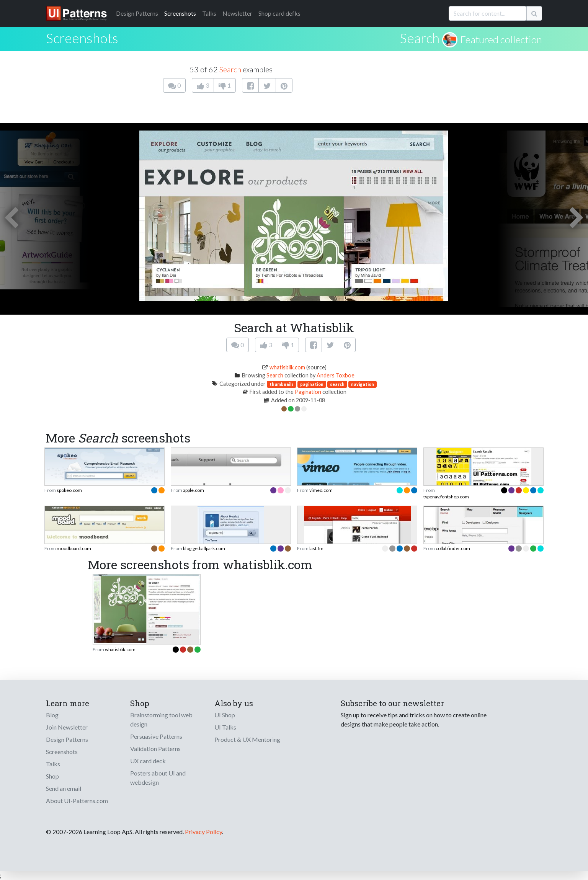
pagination (312, 384)
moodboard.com (74, 548)
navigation (363, 384)
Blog (52, 715)
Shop (52, 776)
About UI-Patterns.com (77, 801)
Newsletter (237, 13)
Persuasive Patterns (156, 736)
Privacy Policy (203, 832)
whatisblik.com (287, 367)
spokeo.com (69, 490)
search (337, 384)
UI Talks (225, 727)
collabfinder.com (453, 548)
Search (420, 38)
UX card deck (148, 761)
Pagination (308, 392)
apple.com (194, 490)
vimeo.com (321, 490)
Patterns (137, 13)
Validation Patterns (155, 749)
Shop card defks (279, 13)
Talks (209, 13)
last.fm (316, 548)
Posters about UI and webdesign (158, 778)
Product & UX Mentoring (247, 739)
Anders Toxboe (336, 375)
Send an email (64, 788)
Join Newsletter (67, 727)
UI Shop (225, 715)
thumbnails (282, 384)
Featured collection (501, 39)
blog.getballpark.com (204, 548)
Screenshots (180, 13)
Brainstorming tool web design (161, 719)
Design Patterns (67, 739)
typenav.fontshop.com (446, 497)
